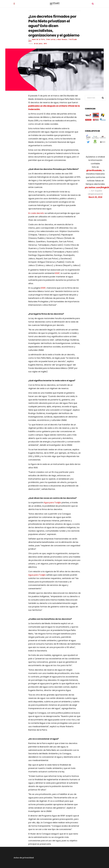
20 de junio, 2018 (40, 44)
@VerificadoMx (94, 170)
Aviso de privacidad (24, 858)
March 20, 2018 (95, 197)
